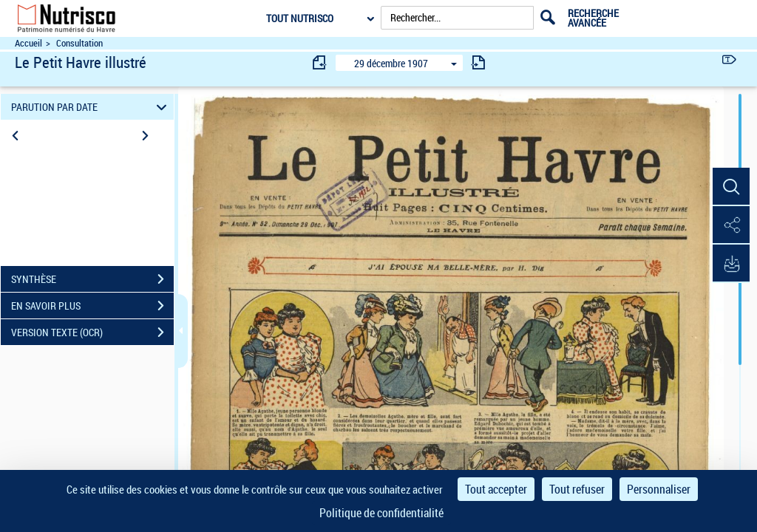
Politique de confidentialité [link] (381, 513)
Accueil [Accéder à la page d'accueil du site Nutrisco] (28, 43)
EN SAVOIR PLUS (92, 306)
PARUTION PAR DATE (91, 107)
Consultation (79, 43)
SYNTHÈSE (92, 279)
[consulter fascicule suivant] (478, 62)
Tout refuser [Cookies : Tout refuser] (577, 489)
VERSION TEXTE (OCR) (92, 332)
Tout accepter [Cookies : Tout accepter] (496, 489)
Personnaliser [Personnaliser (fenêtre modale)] (659, 489)
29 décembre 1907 (391, 63)
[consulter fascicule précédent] (320, 62)
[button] (731, 187)
